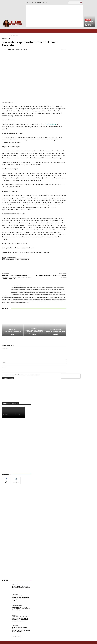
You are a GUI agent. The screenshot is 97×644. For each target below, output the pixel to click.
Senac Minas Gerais (11, 257)
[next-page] (5, 339)
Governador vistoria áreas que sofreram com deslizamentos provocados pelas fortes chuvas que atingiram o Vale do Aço (16, 277)
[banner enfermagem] (16, 501)
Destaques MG (14, 35)
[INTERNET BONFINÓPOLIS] (16, 534)
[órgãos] (16, 393)
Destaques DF (15, 626)
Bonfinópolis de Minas (56, 330)
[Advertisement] (54, 16)
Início (9, 35)
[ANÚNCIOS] (16, 566)
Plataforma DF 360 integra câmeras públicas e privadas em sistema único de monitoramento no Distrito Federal (21, 630)
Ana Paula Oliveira (11, 49)
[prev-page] (3, 339)
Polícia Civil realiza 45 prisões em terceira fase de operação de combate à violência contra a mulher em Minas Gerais (21, 619)
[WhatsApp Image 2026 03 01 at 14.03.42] (16, 448)
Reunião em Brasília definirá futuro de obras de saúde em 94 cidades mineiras (56, 333)
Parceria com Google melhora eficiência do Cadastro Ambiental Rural (90, 24)
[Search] (81, 3)
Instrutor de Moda (10, 259)
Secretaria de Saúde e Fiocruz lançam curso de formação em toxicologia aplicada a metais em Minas (34, 332)
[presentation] (71, 376)
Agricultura (88, 20)
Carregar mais (16, 636)
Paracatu (17, 259)
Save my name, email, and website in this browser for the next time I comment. (22, 375)
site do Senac (52, 124)
